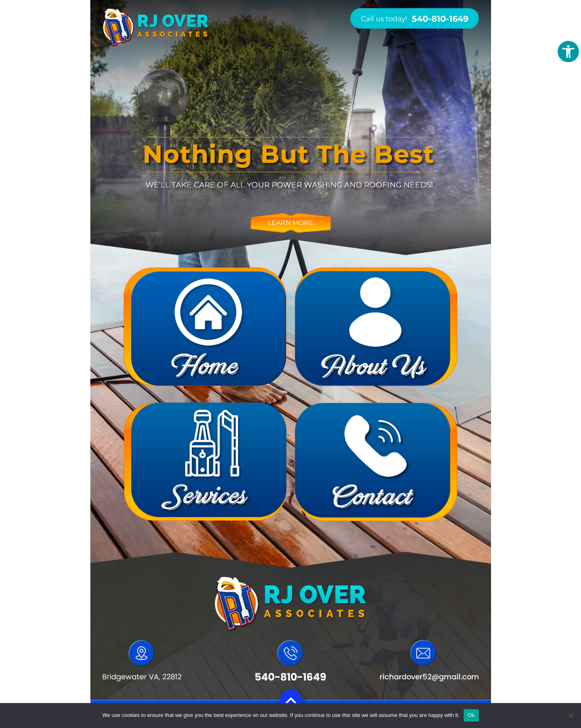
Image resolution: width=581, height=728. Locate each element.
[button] (568, 52)
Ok (471, 715)
